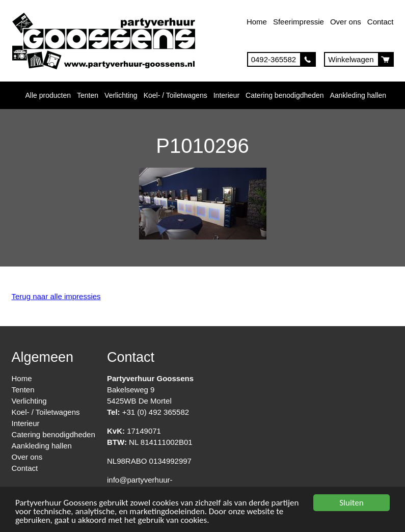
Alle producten (48, 95)
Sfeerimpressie (299, 22)
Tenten (88, 95)
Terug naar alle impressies (56, 296)
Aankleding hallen (358, 95)
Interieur (226, 95)
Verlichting (121, 95)
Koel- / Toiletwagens (175, 95)
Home (257, 22)
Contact (381, 22)
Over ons (346, 22)
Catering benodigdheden (285, 95)
